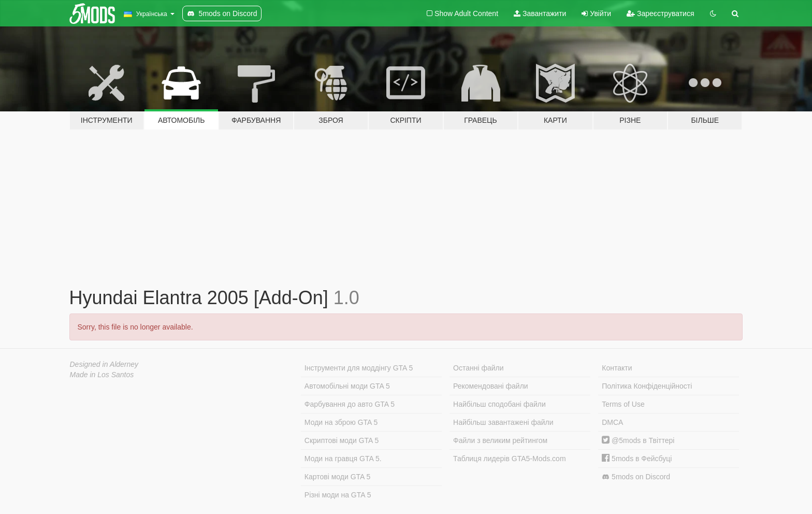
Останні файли (479, 368)
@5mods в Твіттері (638, 440)
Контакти (617, 368)
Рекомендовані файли (491, 386)
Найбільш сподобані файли (499, 404)
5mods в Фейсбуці (637, 459)
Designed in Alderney (104, 364)
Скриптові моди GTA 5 (342, 440)
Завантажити (540, 13)
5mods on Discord (636, 477)
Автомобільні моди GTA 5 (347, 386)
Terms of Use (623, 404)
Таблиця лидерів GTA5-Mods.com (510, 459)
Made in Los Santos (102, 375)
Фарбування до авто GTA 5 (350, 404)
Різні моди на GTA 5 (338, 495)
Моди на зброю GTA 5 (341, 422)
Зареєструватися (660, 13)
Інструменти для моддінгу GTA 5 (359, 368)
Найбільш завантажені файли (503, 422)
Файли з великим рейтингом (500, 440)
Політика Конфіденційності (647, 386)
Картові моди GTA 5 (338, 477)
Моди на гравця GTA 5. (343, 459)
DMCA (612, 422)
